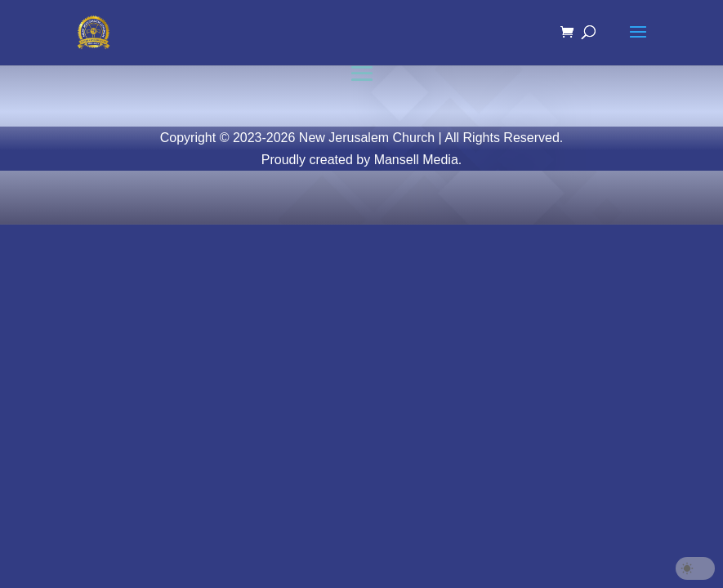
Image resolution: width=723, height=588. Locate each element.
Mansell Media (416, 160)
